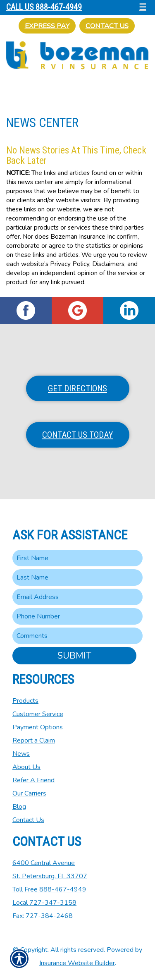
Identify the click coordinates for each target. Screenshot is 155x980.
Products (25, 701)
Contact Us (107, 26)
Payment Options (38, 727)
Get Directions (77, 388)
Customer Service (38, 714)
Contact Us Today (77, 435)
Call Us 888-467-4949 (44, 7)
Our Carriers (29, 793)
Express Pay (47, 26)
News (21, 754)
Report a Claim (34, 740)
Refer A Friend (33, 780)
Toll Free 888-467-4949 (49, 889)
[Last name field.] (77, 577)
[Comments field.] (77, 636)
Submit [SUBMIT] (74, 656)
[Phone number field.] (77, 616)
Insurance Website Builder (77, 963)
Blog (19, 807)
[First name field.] (77, 558)
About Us (26, 767)
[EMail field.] (77, 597)
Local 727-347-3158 (44, 903)
